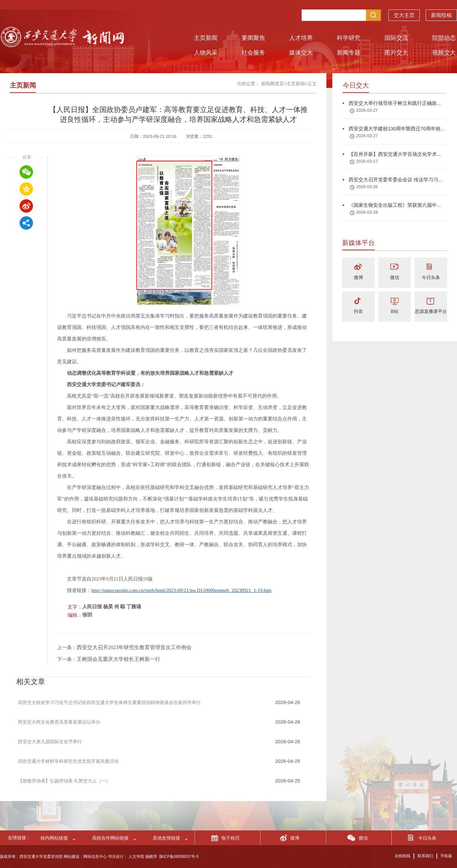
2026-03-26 (367, 187)
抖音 (358, 311)
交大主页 (404, 16)
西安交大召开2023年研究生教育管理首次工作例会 (134, 647)
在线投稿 (402, 856)
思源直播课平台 (431, 311)
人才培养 (301, 38)
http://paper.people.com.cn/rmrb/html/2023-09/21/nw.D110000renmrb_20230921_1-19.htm (181, 590)
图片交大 (396, 53)
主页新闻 (206, 38)
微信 (395, 277)
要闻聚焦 (253, 38)
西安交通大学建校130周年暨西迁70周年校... (394, 129)
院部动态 (444, 38)
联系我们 (425, 856)
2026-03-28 (367, 212)
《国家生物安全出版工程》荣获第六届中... (392, 205)
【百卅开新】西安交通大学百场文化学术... (392, 154)
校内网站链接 (54, 838)
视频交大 (444, 53)
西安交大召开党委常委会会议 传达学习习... (393, 180)
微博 (358, 277)
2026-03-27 (367, 110)
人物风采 (206, 53)
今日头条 (431, 277)
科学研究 (349, 38)
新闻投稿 (441, 16)
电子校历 (230, 838)
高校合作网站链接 (110, 838)
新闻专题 (349, 53)
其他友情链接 (166, 838)
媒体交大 (301, 53)
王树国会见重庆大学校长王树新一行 (118, 659)
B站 (394, 311)
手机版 (446, 856)
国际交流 (396, 38)
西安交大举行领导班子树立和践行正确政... (392, 103)
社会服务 (253, 53)
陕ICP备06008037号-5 (179, 857)
